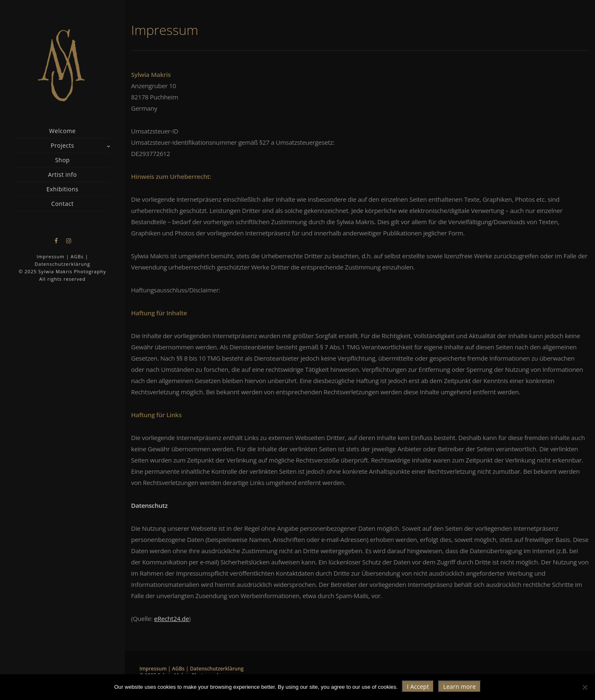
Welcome (62, 131)
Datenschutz (149, 505)
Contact (62, 204)
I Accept (418, 686)
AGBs (77, 256)
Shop (62, 160)
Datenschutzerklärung (62, 264)
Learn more (459, 686)
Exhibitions (62, 189)
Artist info (62, 174)
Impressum (51, 256)
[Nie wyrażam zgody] (585, 687)
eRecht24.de (171, 618)
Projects (62, 145)
